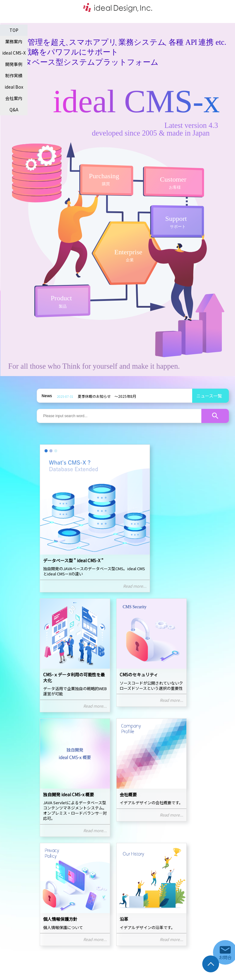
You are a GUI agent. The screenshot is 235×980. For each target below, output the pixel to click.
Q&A (14, 110)
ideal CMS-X (14, 53)
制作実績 (14, 75)
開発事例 (14, 64)
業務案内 (14, 41)
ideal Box (14, 87)
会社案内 (14, 98)
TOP (14, 30)
